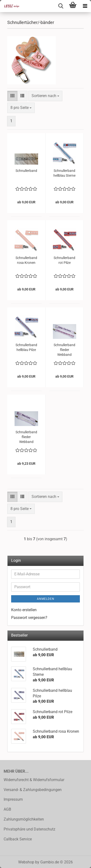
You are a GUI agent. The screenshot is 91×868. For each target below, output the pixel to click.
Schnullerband (26, 171)
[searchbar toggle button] (61, 6)
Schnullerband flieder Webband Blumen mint (26, 437)
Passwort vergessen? (29, 618)
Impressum (13, 799)
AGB (7, 809)
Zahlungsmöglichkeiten (24, 819)
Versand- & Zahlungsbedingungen (33, 790)
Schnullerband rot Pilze (64, 260)
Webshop (26, 862)
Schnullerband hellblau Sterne (64, 173)
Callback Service (18, 839)
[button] (12, 96)
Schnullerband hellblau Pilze (26, 347)
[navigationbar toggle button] (85, 6)
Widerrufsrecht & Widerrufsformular (34, 780)
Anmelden (46, 599)
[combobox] (45, 96)
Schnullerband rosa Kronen (26, 260)
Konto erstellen (24, 610)
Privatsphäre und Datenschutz (29, 829)
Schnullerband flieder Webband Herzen (64, 350)
